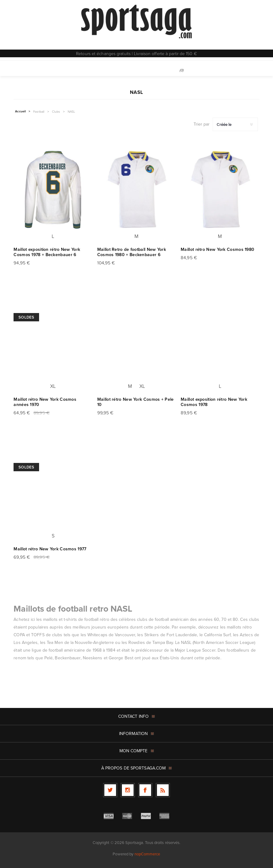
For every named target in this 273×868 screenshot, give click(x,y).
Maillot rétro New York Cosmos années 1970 (45, 402)
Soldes (26, 317)
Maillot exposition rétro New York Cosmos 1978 (214, 402)
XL (53, 386)
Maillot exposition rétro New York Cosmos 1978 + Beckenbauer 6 (47, 252)
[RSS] (163, 790)
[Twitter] (110, 790)
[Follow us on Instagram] (128, 790)
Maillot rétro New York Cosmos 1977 (50, 549)
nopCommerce (147, 854)
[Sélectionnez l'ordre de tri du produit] (235, 124)
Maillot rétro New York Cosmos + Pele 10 (136, 402)
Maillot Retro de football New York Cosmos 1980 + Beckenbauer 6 (132, 252)
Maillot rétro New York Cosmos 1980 (217, 249)
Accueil (20, 111)
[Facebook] (145, 790)
